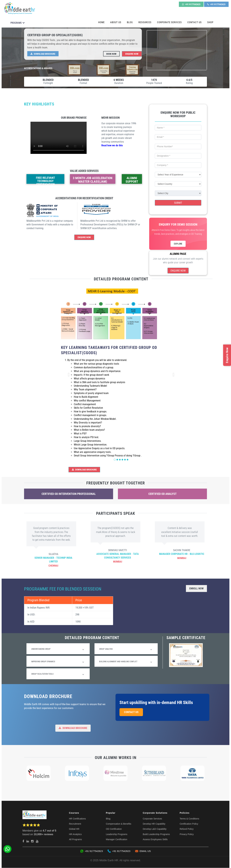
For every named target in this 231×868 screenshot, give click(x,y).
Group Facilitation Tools (58, 674)
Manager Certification (117, 840)
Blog (130, 22)
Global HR (74, 829)
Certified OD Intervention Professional (69, 494)
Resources (145, 22)
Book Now (111, 54)
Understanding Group (58, 649)
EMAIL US (143, 851)
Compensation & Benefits (119, 824)
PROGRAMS (16, 23)
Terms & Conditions (189, 819)
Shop (210, 22)
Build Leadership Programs (156, 834)
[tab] (58, 649)
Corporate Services (169, 22)
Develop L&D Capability (155, 829)
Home (101, 22)
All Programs (75, 840)
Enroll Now (196, 589)
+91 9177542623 (191, 4)
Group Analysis (126, 649)
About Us (116, 22)
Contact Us (195, 22)
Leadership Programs (117, 834)
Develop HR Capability (154, 824)
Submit (178, 203)
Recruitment (75, 824)
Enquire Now (132, 54)
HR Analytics (75, 834)
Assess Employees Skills (155, 840)
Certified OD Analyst (163, 494)
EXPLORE (178, 244)
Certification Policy (189, 824)
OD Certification (114, 829)
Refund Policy (187, 829)
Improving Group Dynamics (58, 662)
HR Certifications (77, 819)
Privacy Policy (187, 834)
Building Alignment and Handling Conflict (126, 662)
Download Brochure (43, 54)
